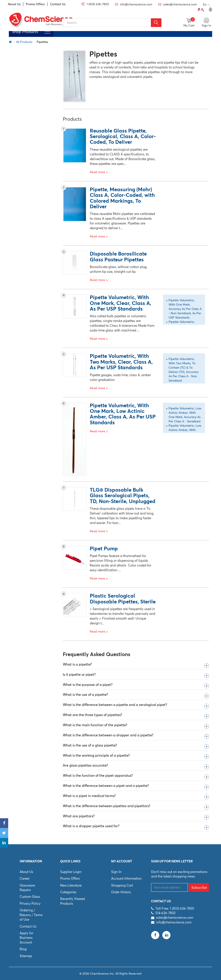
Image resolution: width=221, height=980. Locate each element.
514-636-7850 (165, 913)
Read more (99, 172)
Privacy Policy (30, 903)
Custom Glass (30, 897)
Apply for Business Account (26, 938)
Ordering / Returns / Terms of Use (31, 915)
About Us (14, 4)
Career (25, 878)
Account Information (126, 878)
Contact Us (58, 4)
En (207, 5)
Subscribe (199, 887)
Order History (121, 892)
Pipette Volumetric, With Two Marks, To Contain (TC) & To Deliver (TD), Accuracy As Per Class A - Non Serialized (184, 370)
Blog (23, 949)
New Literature (71, 885)
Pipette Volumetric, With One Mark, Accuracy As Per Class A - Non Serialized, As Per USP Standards (185, 309)
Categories (68, 892)
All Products (24, 42)
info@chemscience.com (174, 922)
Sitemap (26, 956)
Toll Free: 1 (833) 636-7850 (175, 908)
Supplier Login (71, 872)
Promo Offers (35, 4)
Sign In (116, 872)
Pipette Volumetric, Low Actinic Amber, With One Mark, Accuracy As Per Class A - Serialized (185, 415)
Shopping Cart (122, 885)
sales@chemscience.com (175, 918)
